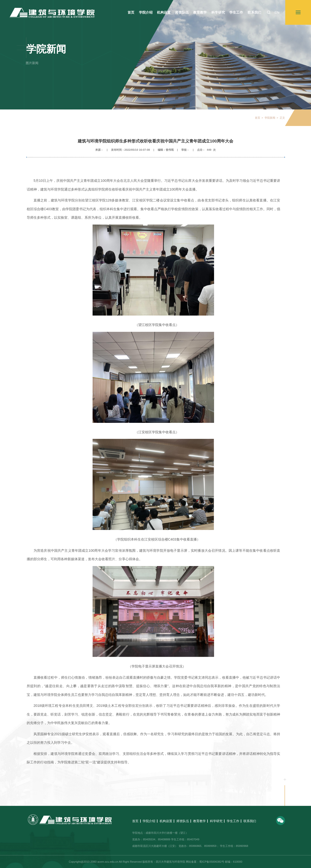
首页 (258, 118)
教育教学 (199, 821)
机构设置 (166, 821)
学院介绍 (149, 821)
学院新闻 (270, 118)
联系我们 (250, 821)
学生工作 (233, 821)
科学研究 (216, 821)
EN (277, 12)
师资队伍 (183, 821)
